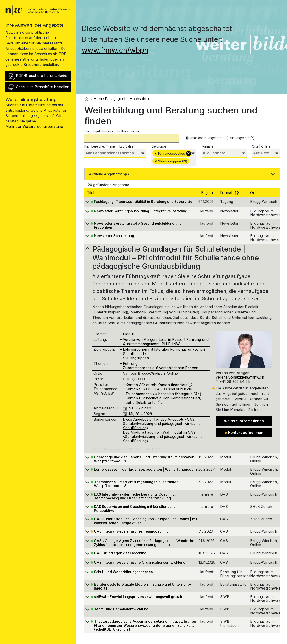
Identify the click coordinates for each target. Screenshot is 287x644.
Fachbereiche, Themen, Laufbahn (109, 146)
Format (229, 193)
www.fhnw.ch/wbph (115, 50)
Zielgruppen (160, 146)
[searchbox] (115, 153)
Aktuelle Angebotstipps (109, 174)
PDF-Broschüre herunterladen (38, 76)
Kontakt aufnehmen (244, 433)
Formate (207, 146)
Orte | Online (261, 146)
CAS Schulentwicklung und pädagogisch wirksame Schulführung (162, 424)
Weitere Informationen (244, 421)
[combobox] (115, 153)
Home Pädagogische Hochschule (121, 99)
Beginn (208, 193)
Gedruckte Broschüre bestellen (38, 87)
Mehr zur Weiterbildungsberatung (34, 126)
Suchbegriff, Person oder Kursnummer (112, 131)
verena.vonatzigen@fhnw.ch (240, 377)
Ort (253, 193)
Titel (91, 193)
